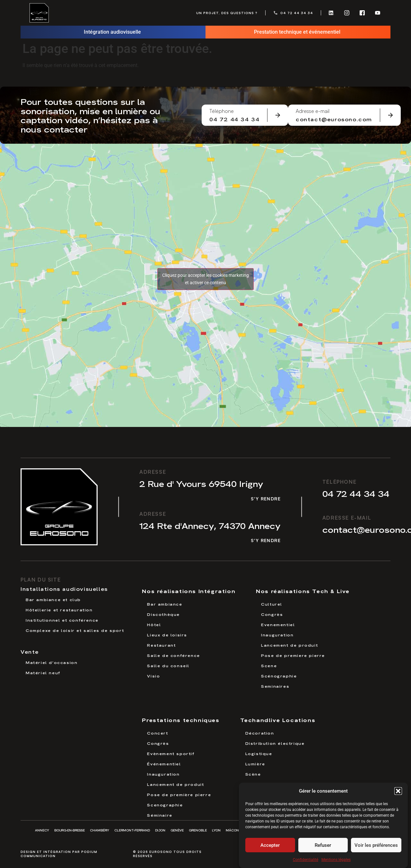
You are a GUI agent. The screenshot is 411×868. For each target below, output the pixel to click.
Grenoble (198, 830)
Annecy (42, 830)
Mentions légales (336, 861)
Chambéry (100, 830)
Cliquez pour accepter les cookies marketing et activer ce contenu (205, 279)
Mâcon (232, 830)
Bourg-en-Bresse (70, 830)
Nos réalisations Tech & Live (303, 591)
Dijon (160, 830)
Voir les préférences (376, 847)
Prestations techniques (181, 720)
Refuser (323, 847)
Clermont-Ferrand (132, 830)
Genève (177, 830)
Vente (30, 651)
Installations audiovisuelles (64, 589)
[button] (398, 793)
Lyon (216, 830)
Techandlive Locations (278, 720)
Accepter (270, 847)
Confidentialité (306, 861)
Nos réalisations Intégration (189, 591)
